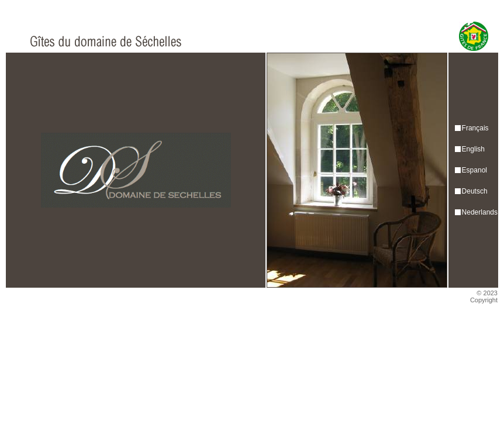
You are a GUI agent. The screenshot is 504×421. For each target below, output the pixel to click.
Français (475, 128)
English (473, 149)
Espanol (474, 170)
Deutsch (475, 191)
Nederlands (480, 212)
